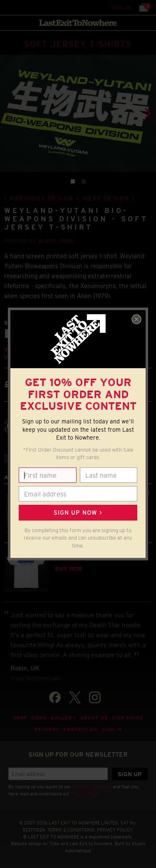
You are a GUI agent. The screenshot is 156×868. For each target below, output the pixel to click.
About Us (94, 718)
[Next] (147, 113)
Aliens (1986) (56, 241)
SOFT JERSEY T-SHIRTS (78, 44)
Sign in (121, 7)
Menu (8, 7)
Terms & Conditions (92, 787)
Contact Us (80, 729)
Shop (20, 718)
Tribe (54, 844)
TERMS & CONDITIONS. (72, 830)
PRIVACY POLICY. (115, 830)
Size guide (128, 718)
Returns (47, 729)
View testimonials (36, 678)
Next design (106, 198)
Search (25, 7)
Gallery (63, 718)
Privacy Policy (85, 794)
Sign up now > (78, 513)
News (39, 718)
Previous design (42, 198)
